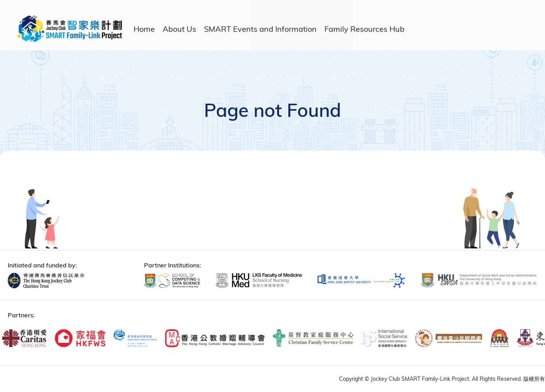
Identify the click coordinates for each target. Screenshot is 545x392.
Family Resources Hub (364, 29)
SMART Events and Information (260, 29)
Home (144, 29)
